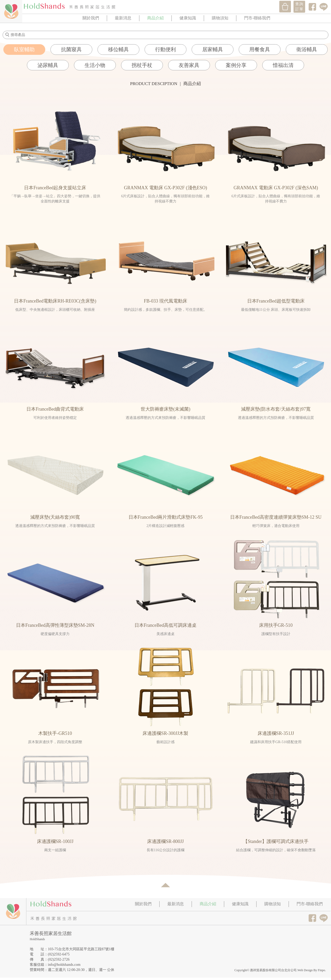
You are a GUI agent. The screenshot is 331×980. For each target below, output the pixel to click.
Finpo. (322, 970)
